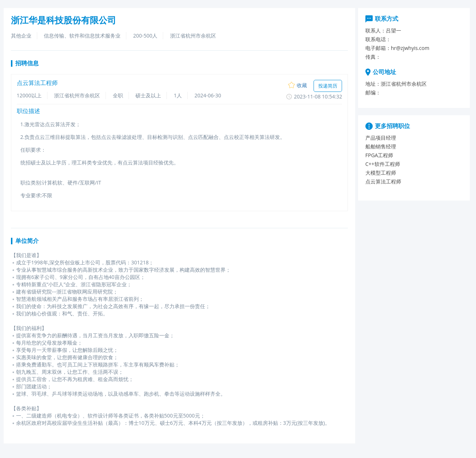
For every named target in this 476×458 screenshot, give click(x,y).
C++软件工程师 (383, 164)
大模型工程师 (381, 173)
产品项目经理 (381, 138)
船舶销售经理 (381, 146)
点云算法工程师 (383, 181)
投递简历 (328, 86)
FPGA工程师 (379, 155)
